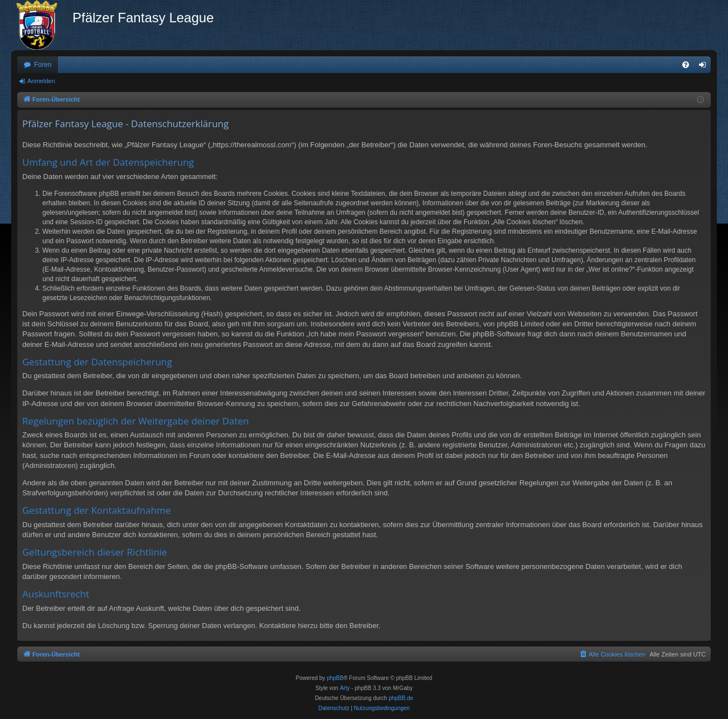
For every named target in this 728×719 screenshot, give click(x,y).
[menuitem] (686, 65)
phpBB (335, 678)
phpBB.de (401, 698)
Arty (345, 688)
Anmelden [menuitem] (705, 67)
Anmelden (41, 81)
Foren (43, 65)
